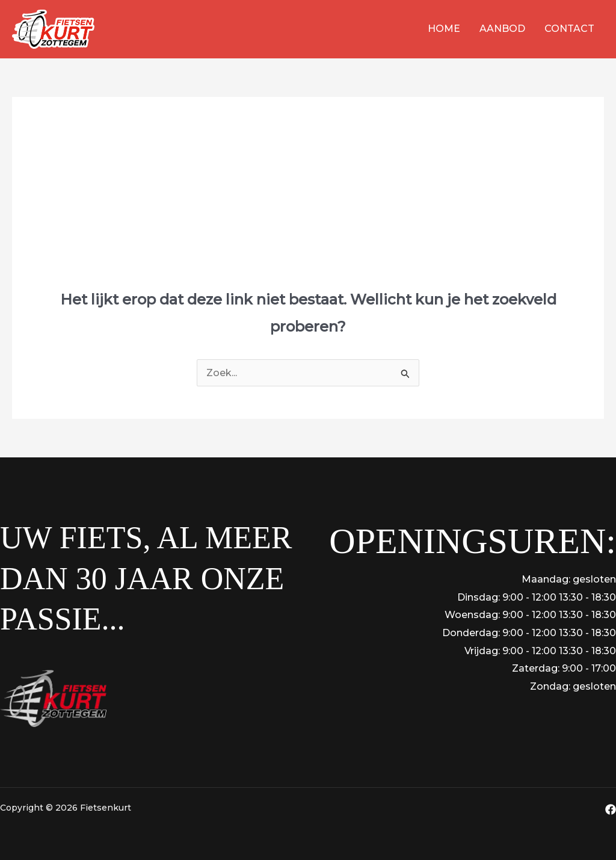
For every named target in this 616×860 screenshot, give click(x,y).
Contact (569, 29)
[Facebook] (611, 809)
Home (444, 29)
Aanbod (502, 29)
